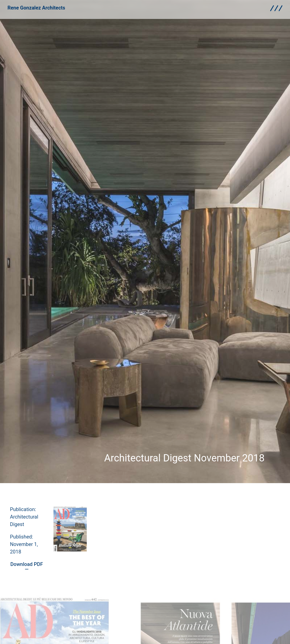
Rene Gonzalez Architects (36, 6)
